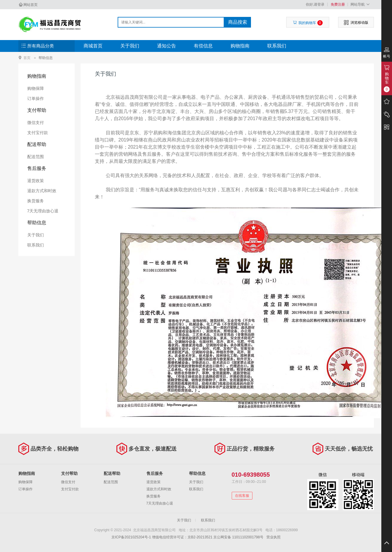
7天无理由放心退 (43, 211)
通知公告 (167, 46)
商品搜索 (238, 22)
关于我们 (130, 46)
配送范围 (36, 157)
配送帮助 (37, 144)
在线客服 (242, 496)
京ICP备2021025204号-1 (131, 537)
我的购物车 (308, 23)
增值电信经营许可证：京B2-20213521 (182, 537)
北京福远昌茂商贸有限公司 (50, 24)
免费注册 (338, 4)
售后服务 (37, 168)
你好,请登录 (315, 4)
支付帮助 (37, 110)
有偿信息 (203, 46)
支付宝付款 (38, 133)
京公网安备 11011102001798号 (238, 537)
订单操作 (36, 98)
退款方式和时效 (42, 191)
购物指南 (240, 46)
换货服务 (36, 201)
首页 (27, 58)
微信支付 (36, 123)
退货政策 (36, 181)
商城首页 (93, 46)
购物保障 (36, 88)
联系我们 (277, 46)
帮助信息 (46, 58)
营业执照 (273, 537)
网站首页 (31, 5)
